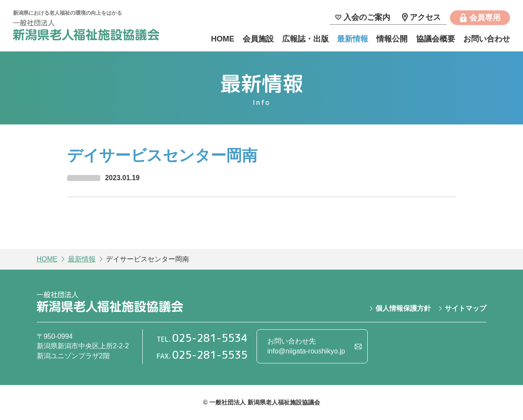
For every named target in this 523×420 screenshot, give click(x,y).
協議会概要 (436, 39)
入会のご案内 (367, 17)
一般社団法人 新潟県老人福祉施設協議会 (86, 31)
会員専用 (485, 18)
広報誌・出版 (305, 39)
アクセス (425, 17)
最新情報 (353, 39)
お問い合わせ (487, 39)
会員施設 (258, 39)
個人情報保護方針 (403, 308)
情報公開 (392, 39)
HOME (223, 39)
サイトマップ (465, 308)
